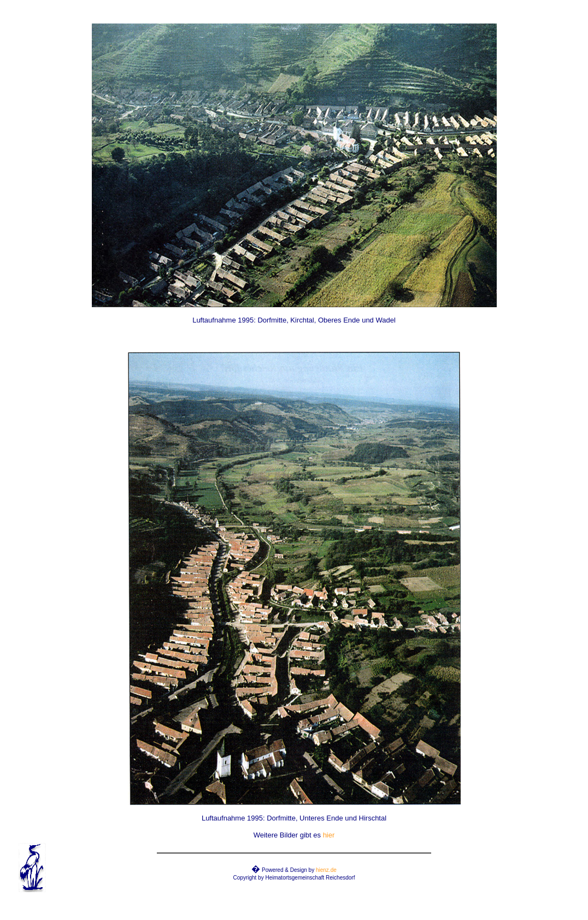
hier (329, 835)
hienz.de (326, 870)
